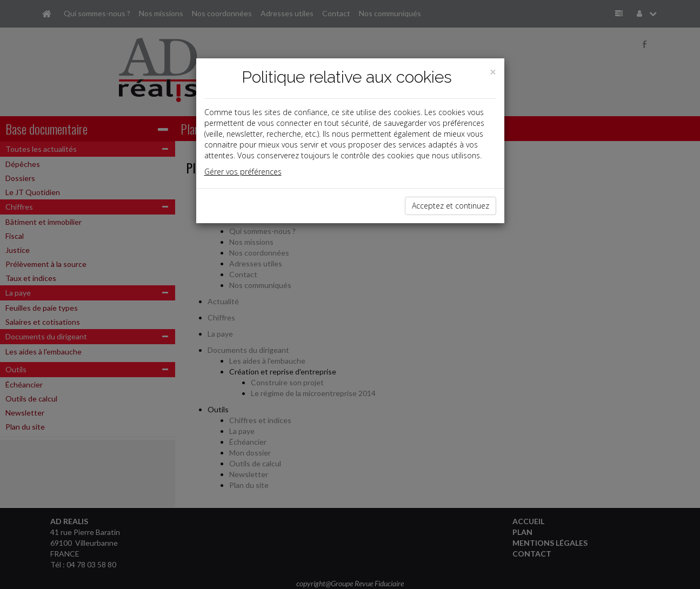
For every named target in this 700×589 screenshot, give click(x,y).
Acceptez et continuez (451, 206)
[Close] (493, 72)
